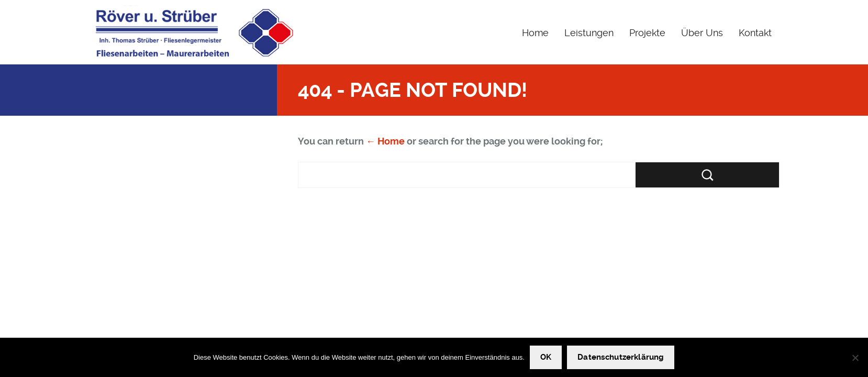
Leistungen (589, 33)
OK (546, 357)
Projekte (647, 33)
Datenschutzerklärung (621, 357)
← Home (385, 141)
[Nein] (855, 358)
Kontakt (755, 33)
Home (535, 33)
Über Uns (702, 33)
